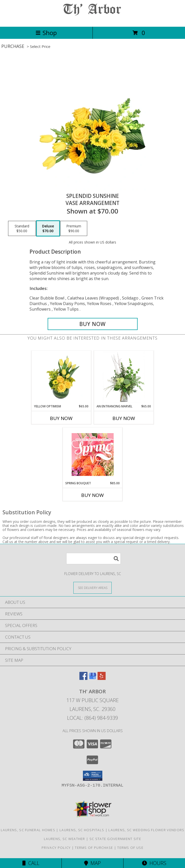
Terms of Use (130, 848)
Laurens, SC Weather (65, 839)
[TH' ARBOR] (92, 19)
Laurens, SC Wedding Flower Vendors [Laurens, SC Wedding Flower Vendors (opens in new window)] (146, 830)
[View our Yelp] (102, 678)
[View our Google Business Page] (92, 678)
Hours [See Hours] (154, 863)
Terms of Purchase (94, 848)
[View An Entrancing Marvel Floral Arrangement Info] (124, 377)
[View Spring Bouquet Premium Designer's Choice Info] (93, 454)
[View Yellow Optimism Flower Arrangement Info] (61, 377)
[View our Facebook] (83, 678)
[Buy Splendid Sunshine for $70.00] (93, 324)
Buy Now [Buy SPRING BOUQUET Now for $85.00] (92, 495)
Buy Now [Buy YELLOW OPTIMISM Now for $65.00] (61, 418)
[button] (93, 776)
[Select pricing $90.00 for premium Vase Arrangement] (74, 228)
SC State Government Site (115, 839)
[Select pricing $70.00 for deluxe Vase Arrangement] (48, 228)
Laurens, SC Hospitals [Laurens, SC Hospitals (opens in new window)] (82, 830)
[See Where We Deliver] (92, 588)
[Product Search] (94, 559)
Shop (46, 33)
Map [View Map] (92, 863)
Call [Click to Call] (31, 863)
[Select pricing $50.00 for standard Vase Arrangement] (22, 228)
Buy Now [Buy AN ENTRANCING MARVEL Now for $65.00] (124, 418)
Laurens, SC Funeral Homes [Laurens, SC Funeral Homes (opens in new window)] (28, 830)
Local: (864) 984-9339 (92, 718)
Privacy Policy (56, 848)
